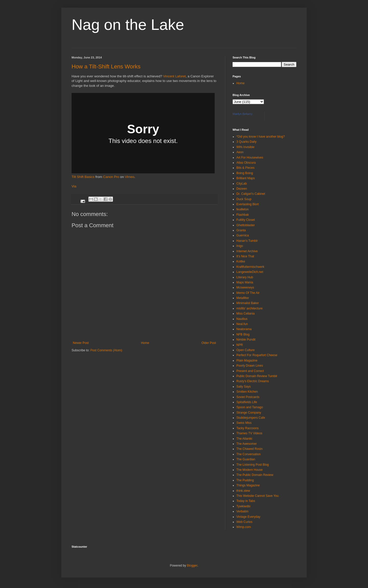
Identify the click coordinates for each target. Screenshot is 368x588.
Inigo (240, 246)
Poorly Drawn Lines (250, 366)
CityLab (242, 184)
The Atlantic (244, 439)
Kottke (241, 261)
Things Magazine (248, 485)
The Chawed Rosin (249, 449)
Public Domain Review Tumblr (257, 376)
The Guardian (246, 459)
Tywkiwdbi (243, 506)
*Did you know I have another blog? (261, 137)
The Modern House (250, 470)
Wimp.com (244, 527)
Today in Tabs (246, 501)
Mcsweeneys (245, 287)
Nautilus (242, 319)
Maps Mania (245, 282)
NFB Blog (243, 334)
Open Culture (245, 350)
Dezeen (242, 189)
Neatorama (244, 329)
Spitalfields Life (247, 402)
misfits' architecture (249, 308)
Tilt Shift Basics (83, 177)
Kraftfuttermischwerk (250, 267)
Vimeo (129, 177)
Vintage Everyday (248, 517)
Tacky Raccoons (248, 428)
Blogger (192, 566)
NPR (240, 345)
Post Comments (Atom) (106, 350)
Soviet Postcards (248, 397)
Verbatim (242, 511)
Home (145, 343)
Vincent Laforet (174, 76)
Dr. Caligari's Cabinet (251, 194)
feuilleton (243, 209)
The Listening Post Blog (253, 465)
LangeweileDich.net (250, 272)
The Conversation (249, 454)
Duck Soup (244, 199)
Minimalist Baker (248, 303)
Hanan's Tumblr (247, 241)
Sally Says (244, 387)
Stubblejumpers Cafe (251, 418)
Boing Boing (245, 173)
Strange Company (249, 413)
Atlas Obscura (246, 163)
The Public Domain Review (255, 475)
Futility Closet (246, 220)
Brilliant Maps (246, 178)
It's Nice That (245, 256)
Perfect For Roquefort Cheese (257, 355)
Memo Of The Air (248, 293)
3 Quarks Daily (246, 142)
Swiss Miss (244, 423)
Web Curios (244, 522)
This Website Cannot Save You (257, 496)
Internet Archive (247, 251)
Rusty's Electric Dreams (253, 381)
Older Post (209, 343)
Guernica (243, 235)
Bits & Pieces (245, 168)
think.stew (243, 491)
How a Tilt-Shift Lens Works (106, 67)
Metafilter (243, 298)
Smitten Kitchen (247, 392)
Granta (241, 230)
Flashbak (243, 215)
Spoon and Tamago (250, 407)
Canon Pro (111, 177)
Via (74, 186)
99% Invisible (245, 147)
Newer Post (81, 343)
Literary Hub (245, 277)
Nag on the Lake (128, 25)
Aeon (240, 152)
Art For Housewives (250, 158)
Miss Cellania (245, 314)
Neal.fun (242, 324)
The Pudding (245, 480)
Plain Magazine (247, 361)
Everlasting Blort (248, 204)
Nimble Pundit (246, 340)
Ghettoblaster (246, 225)
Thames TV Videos (249, 433)
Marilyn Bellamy (243, 114)
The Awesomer (247, 444)
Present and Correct (250, 371)
